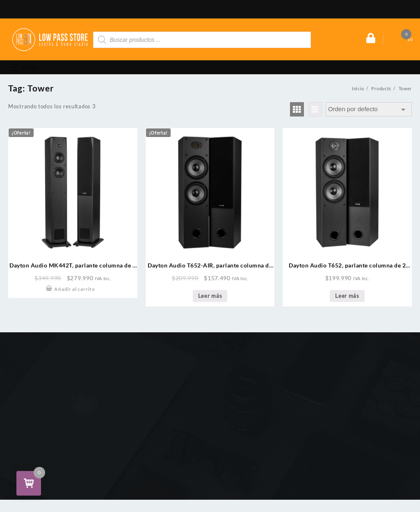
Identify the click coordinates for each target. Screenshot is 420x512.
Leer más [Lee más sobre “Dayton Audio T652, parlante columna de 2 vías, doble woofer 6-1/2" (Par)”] (347, 296)
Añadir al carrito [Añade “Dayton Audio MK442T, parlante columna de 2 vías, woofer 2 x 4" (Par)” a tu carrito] (74, 289)
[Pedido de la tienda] (369, 109)
